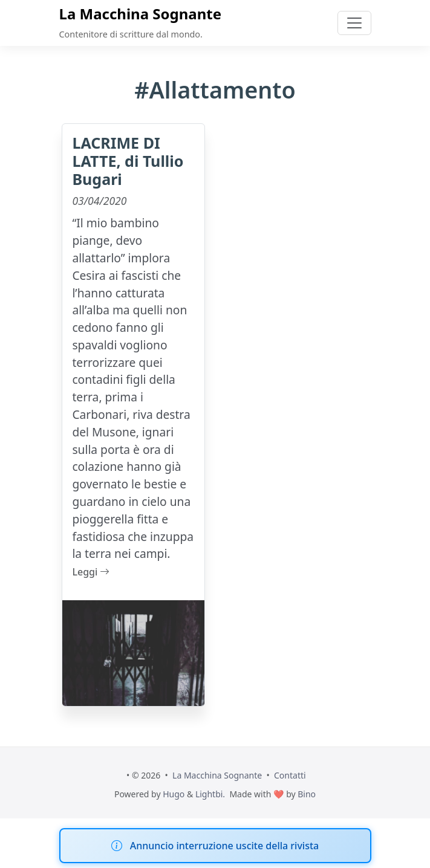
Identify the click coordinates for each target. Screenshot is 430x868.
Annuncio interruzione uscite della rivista (224, 846)
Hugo (174, 794)
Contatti (290, 775)
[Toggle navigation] (354, 23)
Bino (307, 794)
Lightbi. (210, 794)
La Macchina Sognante (141, 14)
